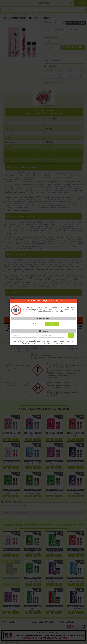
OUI (52, 324)
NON (35, 324)
